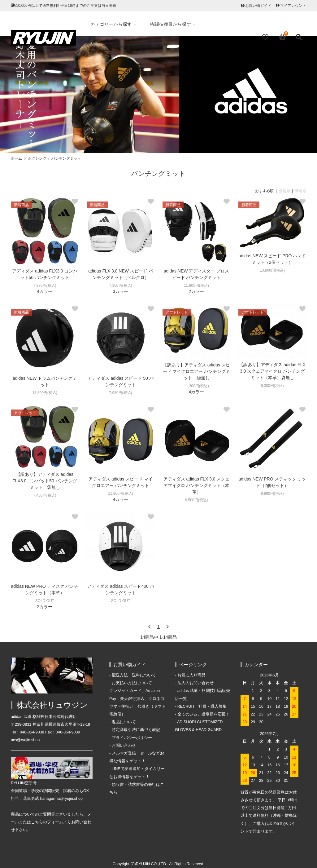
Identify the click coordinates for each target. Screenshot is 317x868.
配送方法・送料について (134, 675)
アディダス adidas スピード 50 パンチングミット (120, 381)
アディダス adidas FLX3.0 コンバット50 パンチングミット (45, 274)
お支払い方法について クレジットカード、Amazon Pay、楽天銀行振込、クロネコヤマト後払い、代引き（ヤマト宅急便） (137, 699)
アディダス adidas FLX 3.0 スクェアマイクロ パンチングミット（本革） (197, 485)
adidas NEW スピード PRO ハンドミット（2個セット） (272, 259)
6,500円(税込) (196, 500)
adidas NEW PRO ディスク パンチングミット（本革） (45, 589)
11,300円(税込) (196, 386)
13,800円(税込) (272, 270)
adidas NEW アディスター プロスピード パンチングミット (197, 274)
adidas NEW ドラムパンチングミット (45, 381)
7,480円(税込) (45, 495)
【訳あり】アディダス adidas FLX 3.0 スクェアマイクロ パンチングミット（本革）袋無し (272, 371)
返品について (124, 722)
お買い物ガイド (258, 6)
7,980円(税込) (45, 286)
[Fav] (266, 37)
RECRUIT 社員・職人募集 (202, 706)
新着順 (301, 191)
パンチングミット (66, 158)
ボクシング (37, 158)
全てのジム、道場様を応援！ (204, 714)
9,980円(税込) (272, 494)
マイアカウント (293, 6)
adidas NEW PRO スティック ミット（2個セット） (272, 482)
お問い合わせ (124, 746)
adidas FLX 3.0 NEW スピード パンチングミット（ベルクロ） (121, 274)
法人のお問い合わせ (195, 683)
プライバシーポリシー (132, 738)
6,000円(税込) (272, 386)
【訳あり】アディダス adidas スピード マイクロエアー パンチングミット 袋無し (197, 371)
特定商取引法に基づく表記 (136, 730)
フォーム (55, 822)
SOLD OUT (45, 601)
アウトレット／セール (115, 51)
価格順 (284, 191)
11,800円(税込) (196, 286)
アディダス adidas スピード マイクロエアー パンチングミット (121, 482)
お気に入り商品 (191, 675)
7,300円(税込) (120, 286)
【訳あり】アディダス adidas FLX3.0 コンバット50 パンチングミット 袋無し (45, 481)
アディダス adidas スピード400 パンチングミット (120, 589)
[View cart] (283, 37)
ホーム (16, 158)
